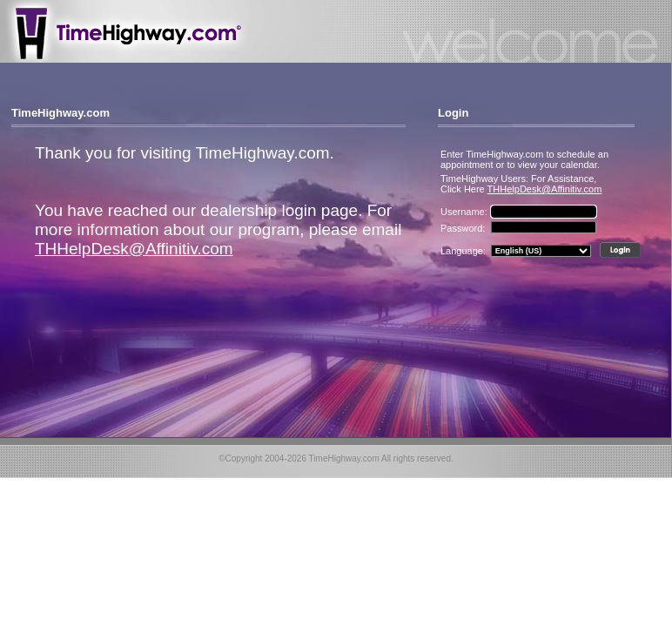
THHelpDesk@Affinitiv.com (134, 249)
